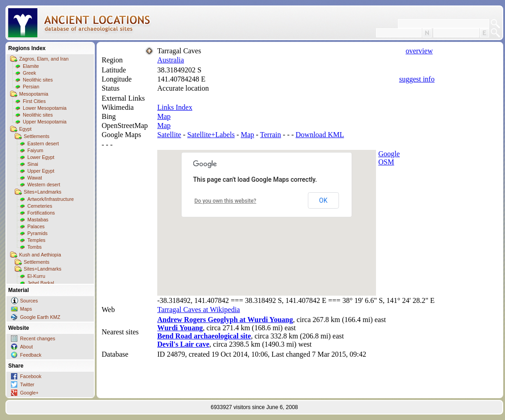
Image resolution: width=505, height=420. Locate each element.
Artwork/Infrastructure (51, 199)
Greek (29, 73)
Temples (36, 240)
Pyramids (37, 233)
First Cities (34, 101)
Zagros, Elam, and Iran (44, 59)
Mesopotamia (34, 94)
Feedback (31, 355)
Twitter (27, 384)
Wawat (35, 178)
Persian (31, 87)
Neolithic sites (38, 80)
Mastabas (38, 220)
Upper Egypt (41, 171)
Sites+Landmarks (43, 192)
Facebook (31, 376)
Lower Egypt (41, 157)
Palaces (36, 226)
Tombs (34, 247)
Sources (29, 301)
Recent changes (38, 338)
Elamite (31, 66)
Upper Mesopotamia (45, 122)
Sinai (33, 164)
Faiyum (35, 150)
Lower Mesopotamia (45, 108)
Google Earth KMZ (40, 317)
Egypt (25, 129)
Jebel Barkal (41, 283)
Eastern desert (43, 143)
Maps (26, 309)
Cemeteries (40, 206)
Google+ (29, 393)
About (26, 347)
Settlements (36, 136)
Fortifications (41, 213)
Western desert (44, 184)
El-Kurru (36, 276)
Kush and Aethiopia (40, 255)
